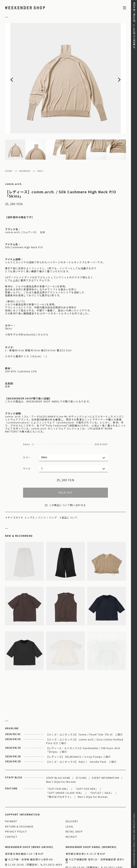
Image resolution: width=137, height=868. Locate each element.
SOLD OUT (65, 469)
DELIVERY (72, 798)
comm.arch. (14, 160)
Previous (17, 66)
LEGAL (70, 803)
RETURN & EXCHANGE (19, 803)
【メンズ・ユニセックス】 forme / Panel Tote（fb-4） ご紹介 (85, 711)
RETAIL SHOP (74, 808)
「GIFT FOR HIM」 (58, 765)
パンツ (42, 494)
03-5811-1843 (112, 844)
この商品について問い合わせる (65, 482)
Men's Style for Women (61, 758)
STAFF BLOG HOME (58, 754)
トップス (30, 494)
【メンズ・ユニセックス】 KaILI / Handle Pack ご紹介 (81, 738)
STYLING (81, 754)
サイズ (27, 445)
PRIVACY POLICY (16, 808)
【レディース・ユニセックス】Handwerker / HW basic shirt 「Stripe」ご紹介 (83, 726)
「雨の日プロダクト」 (59, 773)
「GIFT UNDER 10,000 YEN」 (65, 769)
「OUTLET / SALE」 (101, 769)
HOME (9, 147)
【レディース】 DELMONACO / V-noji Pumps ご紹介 (79, 733)
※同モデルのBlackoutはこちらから (27, 311)
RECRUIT (71, 813)
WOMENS (25, 147)
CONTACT (11, 813)
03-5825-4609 (51, 841)
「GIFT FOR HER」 (86, 765)
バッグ (53, 494)
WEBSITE (12, 847)
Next (114, 66)
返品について (70, 494)
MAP (40, 830)
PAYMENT (11, 798)
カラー (27, 434)
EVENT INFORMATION (106, 754)
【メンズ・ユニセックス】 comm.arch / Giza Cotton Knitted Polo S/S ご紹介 (85, 718)
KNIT (41, 147)
